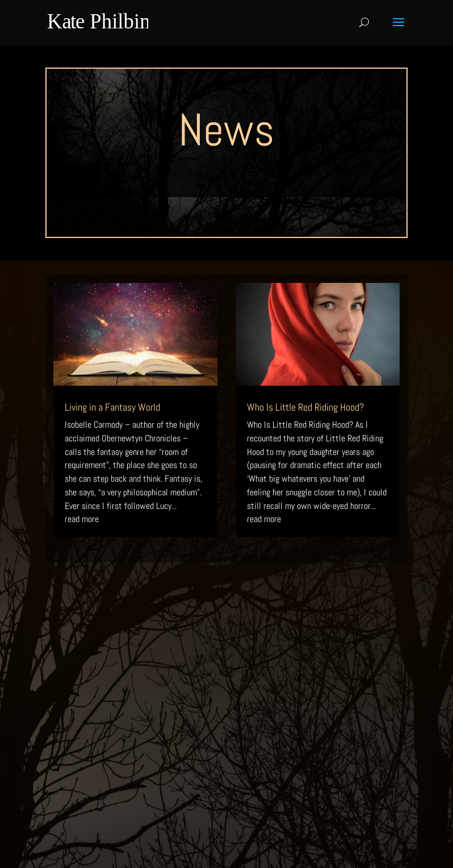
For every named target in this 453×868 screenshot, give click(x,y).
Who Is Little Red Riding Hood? (305, 407)
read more (82, 519)
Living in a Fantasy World (112, 407)
